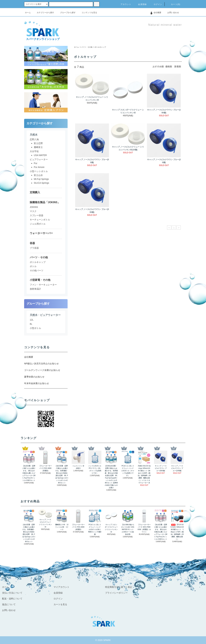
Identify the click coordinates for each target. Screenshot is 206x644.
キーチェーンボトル (40, 220)
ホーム (28, 13)
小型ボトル (35, 328)
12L (32, 320)
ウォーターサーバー (41, 233)
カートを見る (60, 604)
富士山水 (38, 175)
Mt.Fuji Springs (41, 179)
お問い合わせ (171, 13)
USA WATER (40, 155)
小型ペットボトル (39, 171)
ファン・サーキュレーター (43, 285)
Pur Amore (39, 167)
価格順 (169, 66)
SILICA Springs (41, 183)
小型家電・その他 (40, 280)
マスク (33, 211)
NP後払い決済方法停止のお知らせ (41, 364)
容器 (32, 243)
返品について (9, 604)
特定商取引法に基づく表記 (119, 587)
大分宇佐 (34, 151)
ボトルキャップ (100, 47)
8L (31, 324)
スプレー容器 (37, 215)
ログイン (156, 4)
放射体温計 (35, 289)
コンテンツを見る (87, 13)
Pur (36, 163)
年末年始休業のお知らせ (37, 383)
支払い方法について (12, 593)
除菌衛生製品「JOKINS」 (45, 202)
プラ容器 (34, 248)
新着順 (178, 66)
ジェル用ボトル (38, 224)
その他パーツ (37, 270)
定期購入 (35, 192)
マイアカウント (61, 587)
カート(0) (174, 4)
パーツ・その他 (87, 47)
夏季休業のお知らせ (34, 377)
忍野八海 (34, 139)
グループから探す (66, 13)
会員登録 (140, 4)
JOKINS (34, 207)
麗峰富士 (38, 147)
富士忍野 (38, 143)
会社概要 (157, 13)
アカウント (124, 4)
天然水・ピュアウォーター (45, 315)
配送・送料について (12, 599)
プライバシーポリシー (116, 593)
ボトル (33, 266)
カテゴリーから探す (43, 13)
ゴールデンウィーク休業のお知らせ (42, 370)
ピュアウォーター (39, 159)
